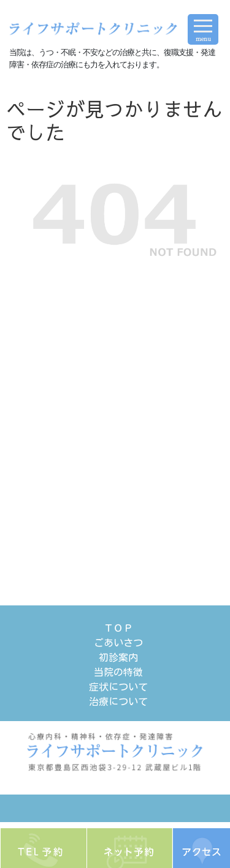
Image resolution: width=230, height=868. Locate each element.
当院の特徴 (118, 672)
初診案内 (118, 657)
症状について (118, 687)
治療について (118, 702)
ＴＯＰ (118, 628)
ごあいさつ (118, 643)
